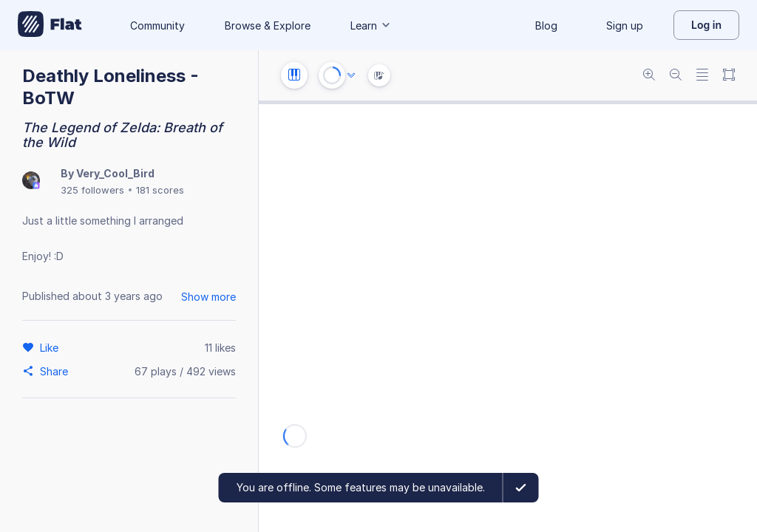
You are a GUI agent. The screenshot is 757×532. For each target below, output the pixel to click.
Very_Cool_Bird (115, 173)
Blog (546, 25)
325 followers (92, 190)
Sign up (625, 25)
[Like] (51, 347)
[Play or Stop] (332, 75)
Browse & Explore (268, 25)
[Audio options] (351, 75)
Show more (208, 297)
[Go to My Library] (50, 25)
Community (157, 25)
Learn (371, 25)
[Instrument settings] (294, 75)
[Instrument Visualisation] (379, 75)
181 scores (160, 190)
